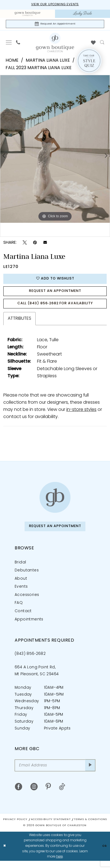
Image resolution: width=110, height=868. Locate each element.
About (21, 584)
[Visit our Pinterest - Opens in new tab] (48, 794)
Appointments (29, 625)
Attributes (19, 324)
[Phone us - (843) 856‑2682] (18, 44)
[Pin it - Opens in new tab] (35, 244)
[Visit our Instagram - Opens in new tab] (34, 794)
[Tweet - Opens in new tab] (25, 244)
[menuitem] (27, 14)
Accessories (27, 601)
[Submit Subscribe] (90, 772)
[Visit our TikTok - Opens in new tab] (62, 794)
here (59, 864)
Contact (23, 617)
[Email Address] (55, 772)
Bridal (20, 568)
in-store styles (81, 415)
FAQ (19, 609)
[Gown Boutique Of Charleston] (55, 44)
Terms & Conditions (91, 827)
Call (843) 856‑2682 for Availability (55, 308)
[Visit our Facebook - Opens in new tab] (19, 794)
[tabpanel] (55, 150)
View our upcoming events (55, 5)
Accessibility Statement (51, 827)
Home (12, 62)
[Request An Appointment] (55, 25)
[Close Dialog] (5, 853)
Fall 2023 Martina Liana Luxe (39, 69)
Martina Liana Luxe (48, 62)
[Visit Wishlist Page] (93, 44)
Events (21, 593)
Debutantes (27, 577)
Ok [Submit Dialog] (104, 853)
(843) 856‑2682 (30, 660)
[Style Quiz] (89, 62)
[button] (9, 44)
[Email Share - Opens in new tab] (45, 244)
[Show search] (102, 44)
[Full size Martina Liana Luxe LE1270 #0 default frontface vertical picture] (55, 150)
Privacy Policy (15, 827)
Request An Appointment (55, 294)
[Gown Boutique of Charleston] (55, 502)
